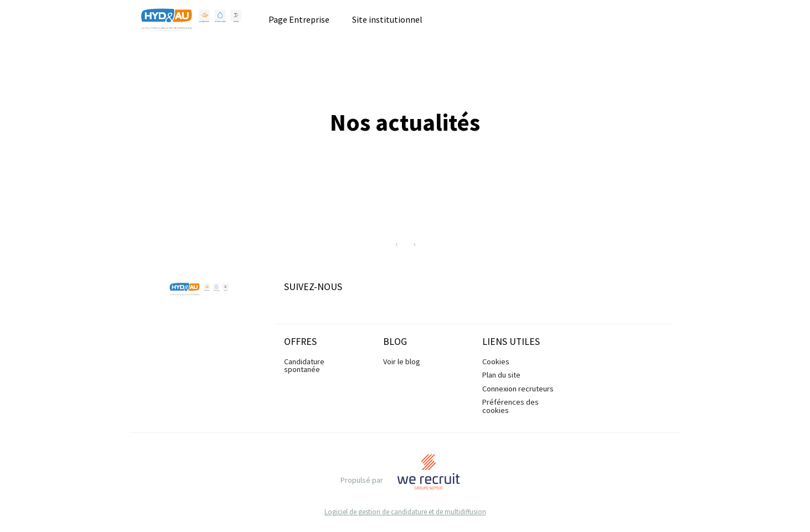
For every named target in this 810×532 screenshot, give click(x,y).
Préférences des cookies (510, 406)
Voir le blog (402, 361)
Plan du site (501, 375)
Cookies (496, 361)
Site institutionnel (387, 19)
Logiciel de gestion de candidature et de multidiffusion (405, 512)
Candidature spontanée (304, 365)
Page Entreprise (299, 19)
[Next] (414, 244)
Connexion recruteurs (518, 389)
